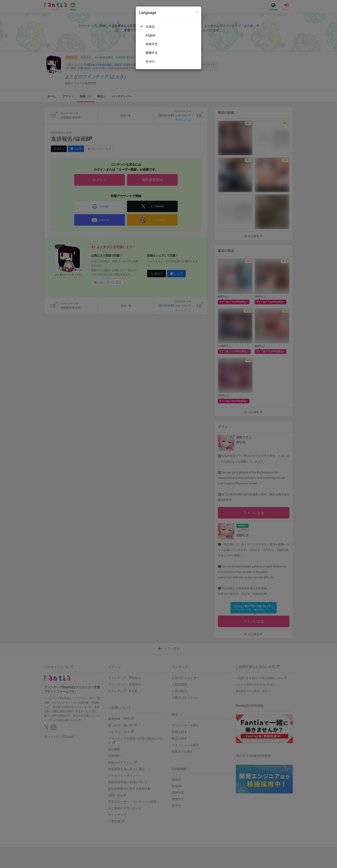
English (150, 35)
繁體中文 (152, 53)
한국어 (150, 62)
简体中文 (152, 44)
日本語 (150, 27)
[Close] (197, 12)
